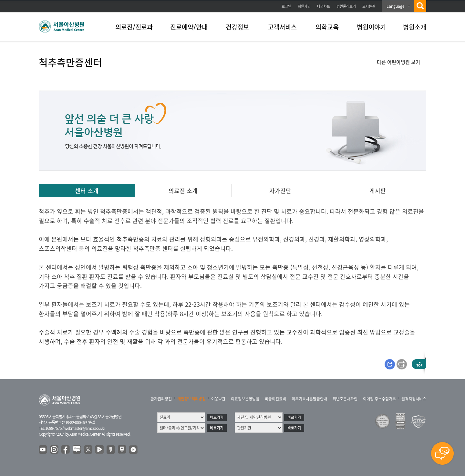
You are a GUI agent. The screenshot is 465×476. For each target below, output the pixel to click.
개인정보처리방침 (191, 399)
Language (396, 6)
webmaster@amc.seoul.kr (85, 428)
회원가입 (304, 6)
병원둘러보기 (346, 6)
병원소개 (415, 27)
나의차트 (324, 6)
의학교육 (327, 27)
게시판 (378, 191)
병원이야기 (371, 27)
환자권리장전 (161, 399)
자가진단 (280, 191)
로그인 (286, 6)
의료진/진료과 (134, 27)
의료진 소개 (183, 191)
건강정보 (237, 27)
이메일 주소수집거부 (379, 399)
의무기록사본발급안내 (309, 399)
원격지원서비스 (414, 399)
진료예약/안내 (189, 27)
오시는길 (369, 6)
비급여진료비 (275, 399)
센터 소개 (87, 191)
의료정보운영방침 (245, 399)
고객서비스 (282, 27)
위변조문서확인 (345, 399)
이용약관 (218, 399)
